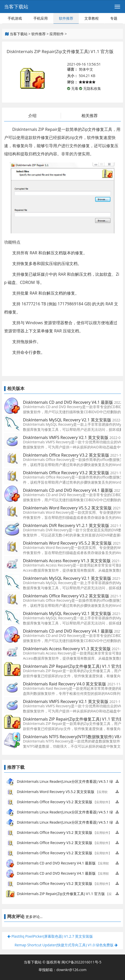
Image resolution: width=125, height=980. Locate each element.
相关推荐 (90, 116)
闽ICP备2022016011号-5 (81, 962)
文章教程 (92, 18)
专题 (114, 18)
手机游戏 (15, 18)
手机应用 (41, 18)
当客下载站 (16, 7)
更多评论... (34, 917)
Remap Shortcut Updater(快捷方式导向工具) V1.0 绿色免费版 (66, 945)
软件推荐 (66, 18)
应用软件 (57, 34)
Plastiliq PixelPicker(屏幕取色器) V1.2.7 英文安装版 (50, 936)
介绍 (32, 116)
